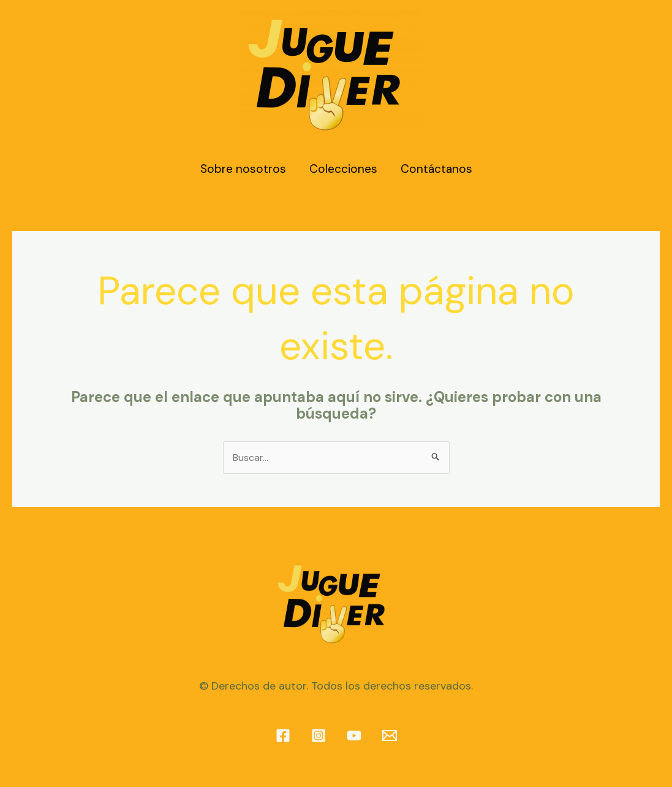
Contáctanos (436, 169)
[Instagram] (319, 736)
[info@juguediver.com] (390, 736)
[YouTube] (354, 736)
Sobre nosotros (243, 169)
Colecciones (343, 169)
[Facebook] (283, 736)
